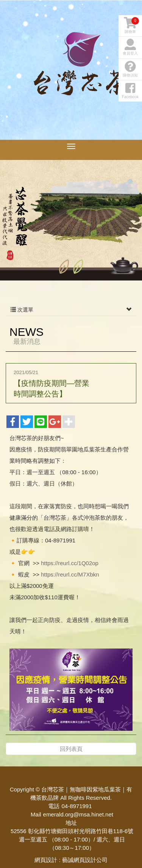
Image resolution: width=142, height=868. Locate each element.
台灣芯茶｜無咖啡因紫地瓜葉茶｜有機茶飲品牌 (80, 76)
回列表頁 (71, 749)
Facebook (130, 91)
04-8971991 (76, 806)
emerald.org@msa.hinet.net (78, 814)
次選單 (71, 310)
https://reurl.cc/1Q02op (70, 563)
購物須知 (130, 69)
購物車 (131, 25)
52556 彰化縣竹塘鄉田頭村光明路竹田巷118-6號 (72, 831)
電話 (54, 806)
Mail (36, 814)
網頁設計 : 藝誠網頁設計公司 (71, 860)
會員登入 (130, 47)
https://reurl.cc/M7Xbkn (70, 574)
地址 (71, 823)
